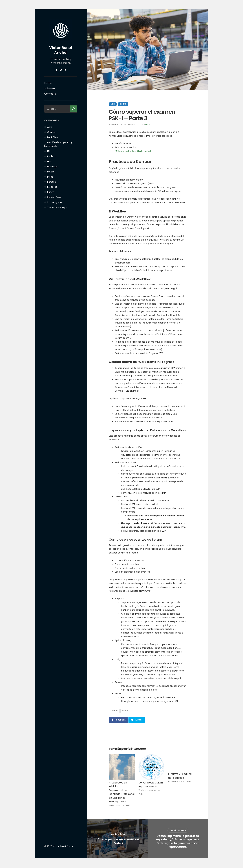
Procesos (52, 187)
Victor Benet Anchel (61, 50)
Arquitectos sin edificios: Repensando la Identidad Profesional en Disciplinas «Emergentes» (122, 793)
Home (48, 83)
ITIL (49, 151)
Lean (50, 161)
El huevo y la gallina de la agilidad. (180, 777)
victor (148, 125)
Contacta (50, 94)
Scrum (51, 192)
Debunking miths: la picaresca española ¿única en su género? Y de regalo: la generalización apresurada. (178, 842)
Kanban (51, 156)
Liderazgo (52, 167)
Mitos (50, 177)
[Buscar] (73, 109)
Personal (52, 182)
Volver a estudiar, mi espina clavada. (151, 785)
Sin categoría (54, 202)
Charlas (51, 132)
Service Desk (54, 197)
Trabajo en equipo (57, 207)
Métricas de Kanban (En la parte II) (134, 151)
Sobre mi (50, 88)
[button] (118, 720)
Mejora (51, 172)
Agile (50, 127)
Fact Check (53, 137)
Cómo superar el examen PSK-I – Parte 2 (117, 842)
